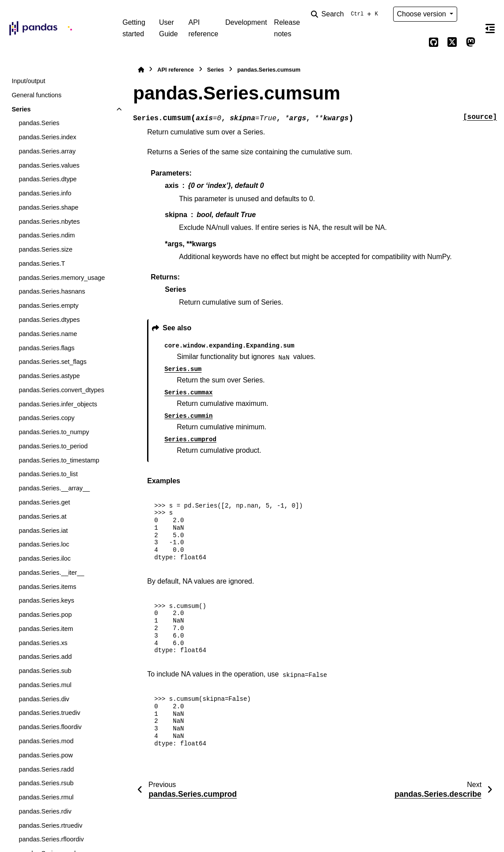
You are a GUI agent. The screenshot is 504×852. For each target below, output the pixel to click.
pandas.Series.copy (46, 418)
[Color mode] (470, 14)
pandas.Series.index (47, 137)
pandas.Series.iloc (45, 558)
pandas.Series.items (47, 587)
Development (246, 22)
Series (21, 109)
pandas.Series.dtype (47, 179)
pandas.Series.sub (45, 671)
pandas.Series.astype (49, 376)
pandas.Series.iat (43, 531)
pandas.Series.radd (46, 769)
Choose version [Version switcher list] (423, 14)
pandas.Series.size (45, 249)
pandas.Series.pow (45, 755)
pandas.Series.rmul (46, 797)
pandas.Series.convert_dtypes (61, 390)
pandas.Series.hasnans (52, 291)
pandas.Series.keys (46, 600)
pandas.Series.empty (48, 306)
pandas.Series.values (49, 165)
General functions (36, 95)
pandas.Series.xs (43, 643)
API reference (203, 28)
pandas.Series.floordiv (50, 727)
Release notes (287, 28)
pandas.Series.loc (44, 544)
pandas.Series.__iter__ (51, 573)
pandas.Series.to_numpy (54, 432)
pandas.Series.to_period (53, 446)
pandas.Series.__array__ (54, 488)
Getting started (134, 28)
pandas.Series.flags (46, 348)
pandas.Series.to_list (48, 474)
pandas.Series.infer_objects (58, 404)
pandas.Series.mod (46, 741)
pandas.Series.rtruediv (50, 825)
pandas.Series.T (42, 264)
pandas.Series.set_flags (53, 362)
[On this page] (490, 28)
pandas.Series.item (46, 629)
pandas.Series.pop (45, 615)
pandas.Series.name (48, 334)
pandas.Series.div (44, 699)
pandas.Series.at (42, 516)
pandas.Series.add (45, 657)
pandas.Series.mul (45, 685)
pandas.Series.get (44, 502)
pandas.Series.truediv (49, 713)
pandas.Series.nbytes (49, 222)
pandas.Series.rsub (46, 783)
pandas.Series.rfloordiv (51, 839)
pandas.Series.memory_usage (62, 278)
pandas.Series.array (47, 151)
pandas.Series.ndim (47, 235)
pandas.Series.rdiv (45, 811)
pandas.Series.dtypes (49, 320)
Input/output (28, 81)
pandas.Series (39, 123)
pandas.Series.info (45, 193)
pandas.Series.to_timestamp (59, 460)
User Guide (169, 28)
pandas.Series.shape (48, 207)
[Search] (346, 14)
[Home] (141, 70)
